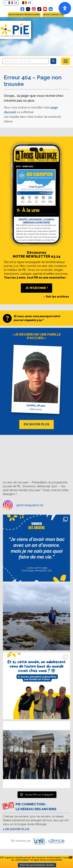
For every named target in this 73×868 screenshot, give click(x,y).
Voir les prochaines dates (37, 865)
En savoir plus (17, 829)
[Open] (65, 8)
